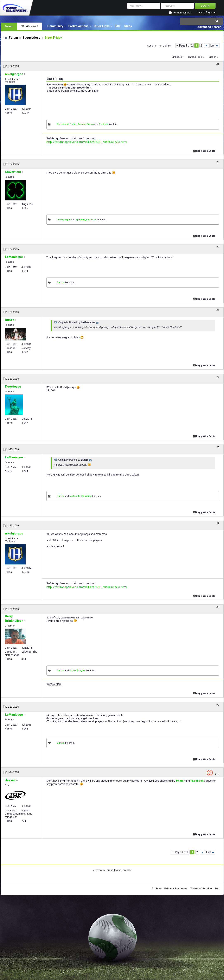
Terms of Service (201, 888)
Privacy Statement (176, 888)
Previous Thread (104, 870)
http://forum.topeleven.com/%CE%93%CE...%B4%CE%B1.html (87, 142)
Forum (9, 26)
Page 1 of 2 (186, 46)
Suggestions (31, 38)
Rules (128, 26)
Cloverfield (63, 124)
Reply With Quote (205, 150)
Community (55, 26)
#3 (218, 247)
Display (212, 57)
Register (211, 13)
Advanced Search (209, 27)
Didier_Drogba (78, 124)
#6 (218, 447)
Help (199, 13)
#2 (218, 162)
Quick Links (102, 26)
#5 (218, 377)
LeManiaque (64, 220)
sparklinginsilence (86, 220)
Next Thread (123, 870)
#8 (218, 607)
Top (217, 888)
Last (214, 46)
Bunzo (90, 124)
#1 (218, 64)
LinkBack (177, 57)
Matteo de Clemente (81, 496)
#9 (218, 705)
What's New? (30, 26)
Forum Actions (78, 26)
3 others (104, 124)
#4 (218, 310)
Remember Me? (182, 13)
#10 (217, 774)
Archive (157, 888)
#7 (218, 524)
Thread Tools (195, 57)
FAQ (117, 26)
